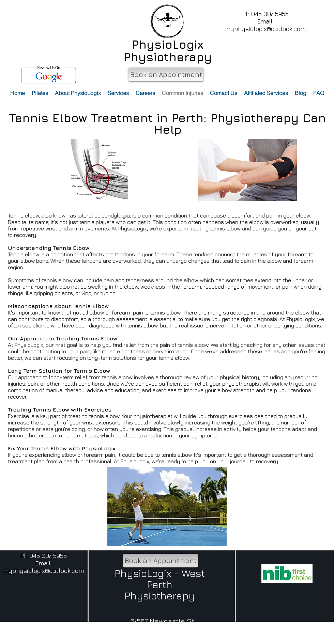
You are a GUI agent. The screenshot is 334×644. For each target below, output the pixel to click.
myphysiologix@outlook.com (265, 29)
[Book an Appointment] (166, 75)
